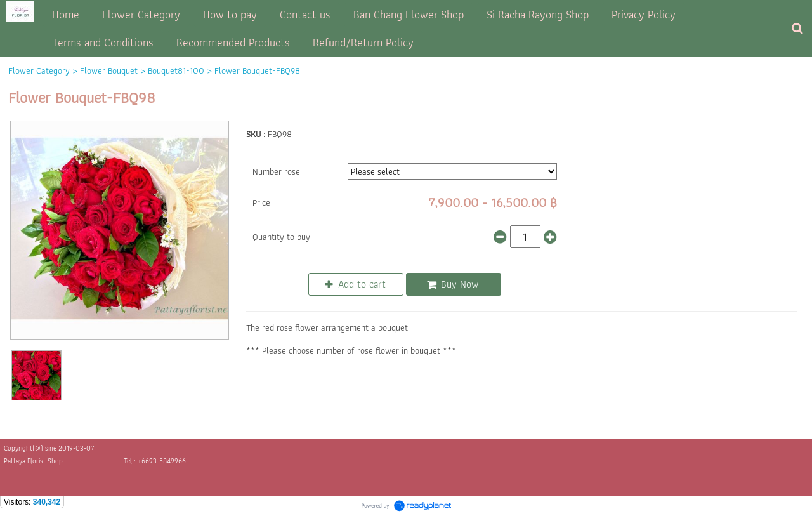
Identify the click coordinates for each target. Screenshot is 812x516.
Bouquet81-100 (176, 70)
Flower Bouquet (109, 70)
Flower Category (39, 70)
